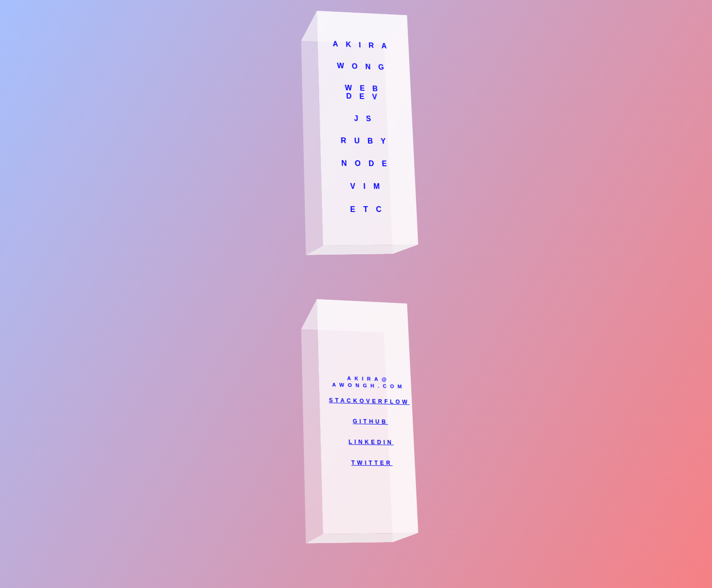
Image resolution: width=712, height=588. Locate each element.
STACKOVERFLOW (369, 401)
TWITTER (372, 462)
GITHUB (371, 421)
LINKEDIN (371, 442)
